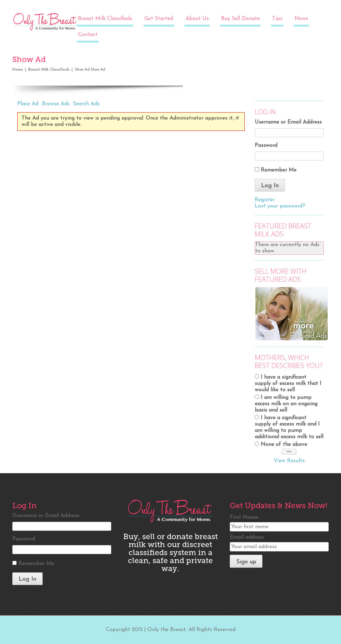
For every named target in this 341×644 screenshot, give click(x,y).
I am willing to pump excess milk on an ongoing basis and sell (286, 404)
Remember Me (279, 170)
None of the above (284, 445)
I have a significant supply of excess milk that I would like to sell (288, 384)
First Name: (244, 517)
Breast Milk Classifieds (105, 19)
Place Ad (28, 104)
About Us (197, 19)
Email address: (247, 537)
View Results (289, 461)
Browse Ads (56, 104)
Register (265, 200)
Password (266, 146)
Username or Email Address (288, 122)
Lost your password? (280, 206)
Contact (88, 35)
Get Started (159, 19)
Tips (277, 19)
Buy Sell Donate (240, 19)
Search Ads (86, 104)
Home (18, 70)
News (301, 19)
